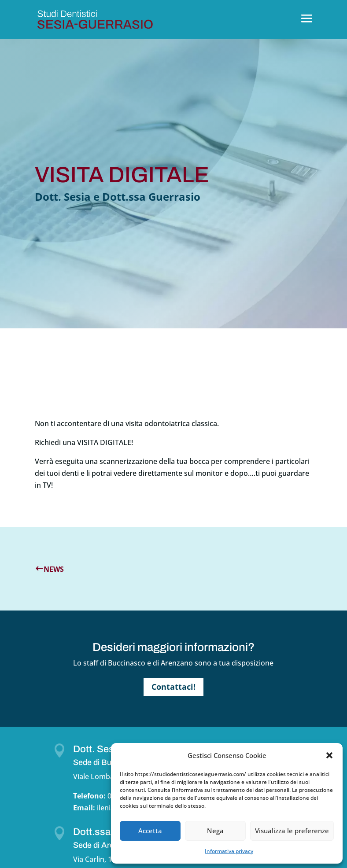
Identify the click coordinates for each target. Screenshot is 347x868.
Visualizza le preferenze (292, 831)
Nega (215, 831)
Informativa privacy (229, 851)
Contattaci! (173, 687)
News (54, 569)
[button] (329, 755)
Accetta (150, 831)
